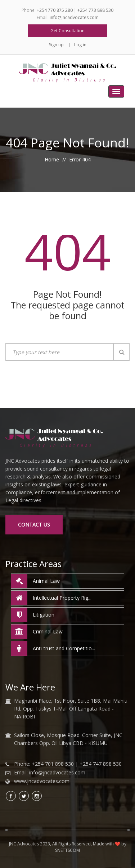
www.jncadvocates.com (42, 781)
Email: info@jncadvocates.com (50, 773)
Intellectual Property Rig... (51, 598)
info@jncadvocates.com (74, 17)
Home (52, 159)
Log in (80, 45)
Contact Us (34, 525)
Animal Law (35, 581)
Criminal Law (37, 632)
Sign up (56, 45)
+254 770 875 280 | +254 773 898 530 (75, 10)
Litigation (33, 615)
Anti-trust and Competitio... (53, 648)
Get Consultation (67, 31)
